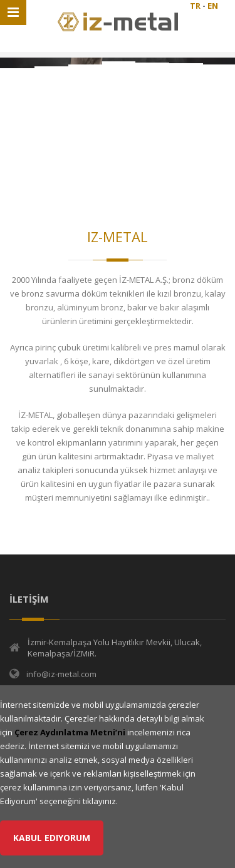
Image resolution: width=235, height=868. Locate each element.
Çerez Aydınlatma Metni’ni (70, 732)
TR (195, 6)
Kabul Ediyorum (52, 838)
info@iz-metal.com (61, 674)
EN (213, 6)
